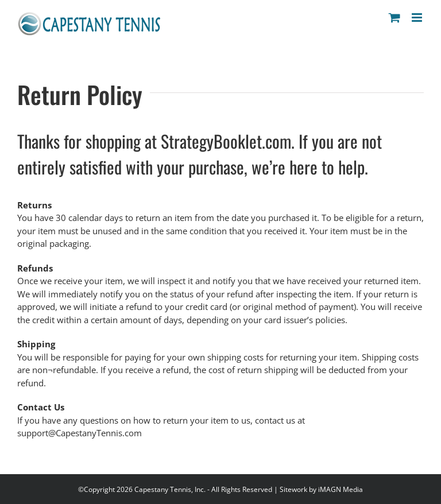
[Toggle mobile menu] (418, 18)
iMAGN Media (341, 489)
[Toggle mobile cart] (394, 18)
